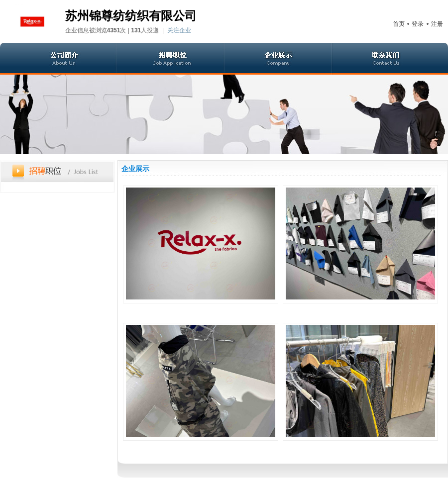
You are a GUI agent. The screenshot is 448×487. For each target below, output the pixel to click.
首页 (399, 24)
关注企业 (179, 30)
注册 (437, 24)
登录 (418, 24)
